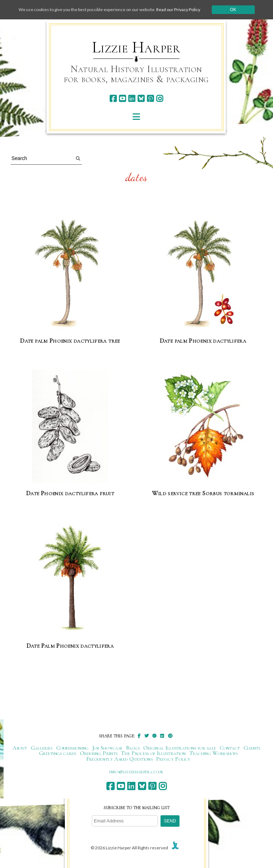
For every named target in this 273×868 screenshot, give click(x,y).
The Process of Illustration (153, 753)
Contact (230, 748)
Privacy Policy (173, 759)
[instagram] (160, 98)
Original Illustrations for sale (180, 748)
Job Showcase (108, 748)
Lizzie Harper (136, 47)
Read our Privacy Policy (178, 10)
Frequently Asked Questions (119, 759)
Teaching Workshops (214, 753)
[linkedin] (132, 98)
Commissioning (73, 748)
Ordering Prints (99, 753)
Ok (233, 10)
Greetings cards (58, 753)
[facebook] (113, 98)
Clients (252, 748)
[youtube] (122, 98)
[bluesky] (141, 98)
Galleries (42, 748)
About (20, 748)
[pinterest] (150, 98)
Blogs (133, 748)
